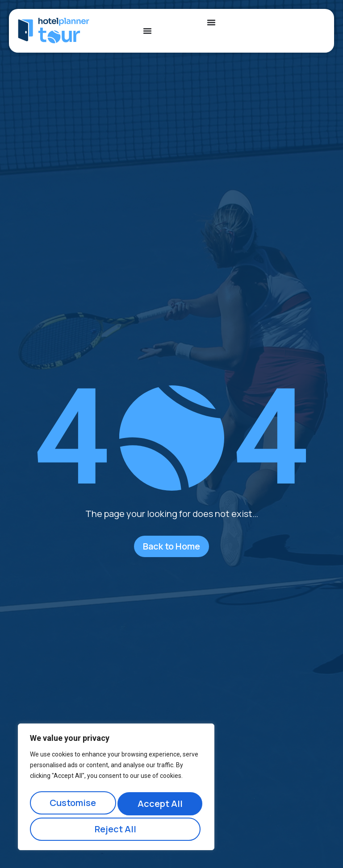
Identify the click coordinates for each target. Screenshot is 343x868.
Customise (72, 806)
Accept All (116, 829)
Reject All (159, 806)
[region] (116, 790)
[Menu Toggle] (147, 31)
